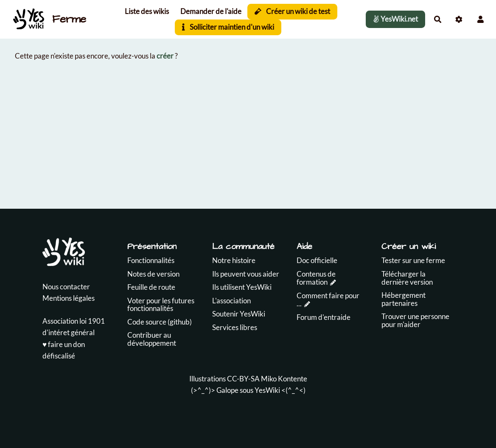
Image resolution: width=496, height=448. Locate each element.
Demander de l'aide (211, 11)
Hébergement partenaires (404, 299)
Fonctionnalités (151, 260)
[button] (481, 19)
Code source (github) (160, 322)
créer (165, 56)
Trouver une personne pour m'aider (415, 320)
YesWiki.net (395, 19)
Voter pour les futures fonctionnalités (161, 305)
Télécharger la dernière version (407, 278)
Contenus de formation (316, 278)
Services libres (235, 327)
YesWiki (267, 390)
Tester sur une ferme (413, 260)
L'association (231, 301)
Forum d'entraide (324, 317)
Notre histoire (234, 260)
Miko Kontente (284, 379)
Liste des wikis (147, 11)
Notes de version (153, 274)
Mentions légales (69, 298)
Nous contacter (66, 287)
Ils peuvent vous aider (246, 274)
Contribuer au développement (152, 339)
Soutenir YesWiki (239, 314)
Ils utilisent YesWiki (242, 287)
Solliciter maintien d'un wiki (228, 27)
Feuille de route (151, 287)
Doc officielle (317, 260)
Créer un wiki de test (293, 11)
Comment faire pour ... (328, 300)
